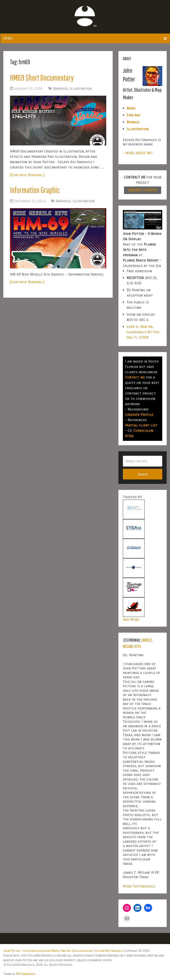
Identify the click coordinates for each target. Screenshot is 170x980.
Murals (133, 122)
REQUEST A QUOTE (143, 190)
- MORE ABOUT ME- (138, 153)
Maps (131, 108)
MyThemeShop (26, 974)
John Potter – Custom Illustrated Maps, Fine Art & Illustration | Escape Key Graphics (63, 951)
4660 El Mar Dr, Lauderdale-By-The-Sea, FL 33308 (144, 332)
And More (131, 619)
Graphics (61, 89)
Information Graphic (36, 190)
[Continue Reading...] (27, 175)
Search (143, 474)
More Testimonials (139, 886)
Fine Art (134, 115)
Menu (8, 38)
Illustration (81, 89)
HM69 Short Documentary (43, 78)
